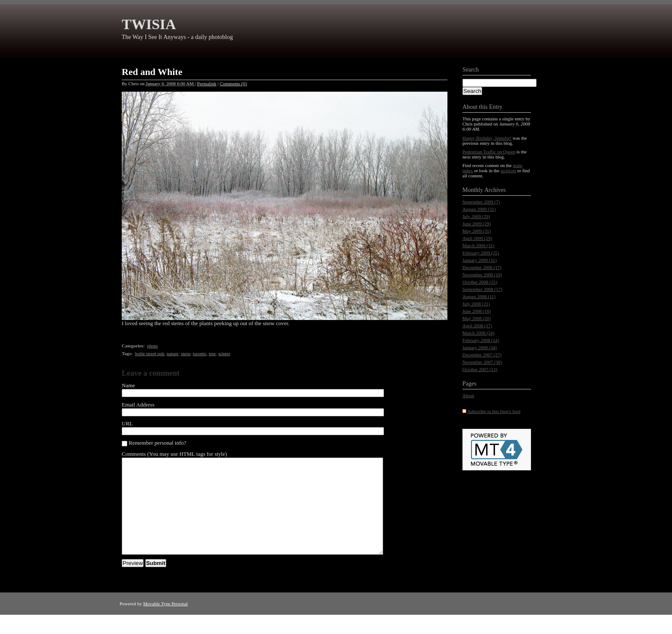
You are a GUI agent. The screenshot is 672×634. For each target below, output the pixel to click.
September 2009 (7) (481, 202)
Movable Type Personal (165, 623)
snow (186, 353)
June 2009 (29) (477, 224)
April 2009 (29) (477, 238)
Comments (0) (233, 84)
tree (212, 353)
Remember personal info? (154, 443)
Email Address (138, 405)
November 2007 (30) (482, 362)
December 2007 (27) (482, 355)
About (468, 395)
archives (508, 170)
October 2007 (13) (480, 369)
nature (172, 353)
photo (152, 346)
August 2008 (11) (479, 296)
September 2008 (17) (482, 289)
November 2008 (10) (482, 275)
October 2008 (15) (480, 282)
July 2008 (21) (476, 304)
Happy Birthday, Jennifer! (487, 138)
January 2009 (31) (480, 260)
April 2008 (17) (477, 326)
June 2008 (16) (477, 311)
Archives (495, 190)
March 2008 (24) (478, 333)
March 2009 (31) (478, 245)
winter (224, 353)
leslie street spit (150, 353)
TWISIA (149, 24)
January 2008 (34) (480, 347)
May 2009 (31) (477, 231)
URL (127, 423)
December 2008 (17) (482, 267)
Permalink (207, 84)
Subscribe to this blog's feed (494, 411)
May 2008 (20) (477, 318)
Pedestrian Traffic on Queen (489, 152)
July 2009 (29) (476, 216)
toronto (200, 353)
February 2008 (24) (481, 340)
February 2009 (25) (481, 253)
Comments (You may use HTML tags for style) (174, 454)
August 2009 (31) (479, 209)
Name (128, 385)
